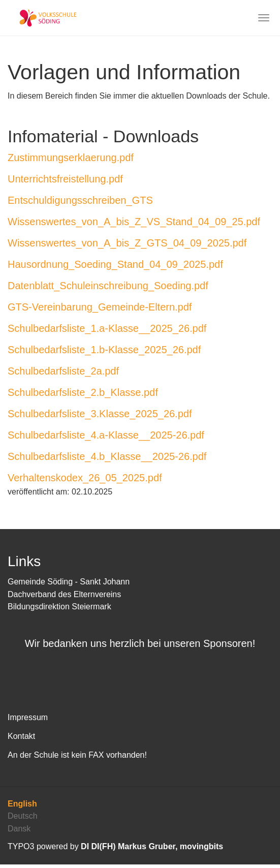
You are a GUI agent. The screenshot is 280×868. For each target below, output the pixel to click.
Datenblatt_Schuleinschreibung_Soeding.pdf (108, 286)
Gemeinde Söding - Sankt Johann (69, 582)
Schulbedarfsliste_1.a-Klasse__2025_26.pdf (107, 328)
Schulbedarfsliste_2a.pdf (63, 371)
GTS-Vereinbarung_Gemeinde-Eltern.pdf (100, 307)
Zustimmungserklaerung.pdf (71, 158)
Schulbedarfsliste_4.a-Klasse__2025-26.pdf (106, 435)
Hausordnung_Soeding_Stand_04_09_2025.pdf (115, 264)
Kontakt (21, 740)
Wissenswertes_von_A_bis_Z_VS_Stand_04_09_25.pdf (134, 222)
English (22, 807)
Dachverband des (41, 594)
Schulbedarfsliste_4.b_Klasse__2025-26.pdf (107, 456)
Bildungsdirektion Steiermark (59, 607)
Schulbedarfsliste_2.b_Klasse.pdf (83, 392)
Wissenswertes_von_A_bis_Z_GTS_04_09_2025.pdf (127, 243)
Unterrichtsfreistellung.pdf (65, 179)
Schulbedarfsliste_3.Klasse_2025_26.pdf (100, 414)
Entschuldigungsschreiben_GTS (80, 200)
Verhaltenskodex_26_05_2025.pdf (85, 478)
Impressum (28, 721)
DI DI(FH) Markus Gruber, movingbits (152, 850)
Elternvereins (97, 594)
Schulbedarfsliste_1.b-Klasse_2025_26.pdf (104, 350)
